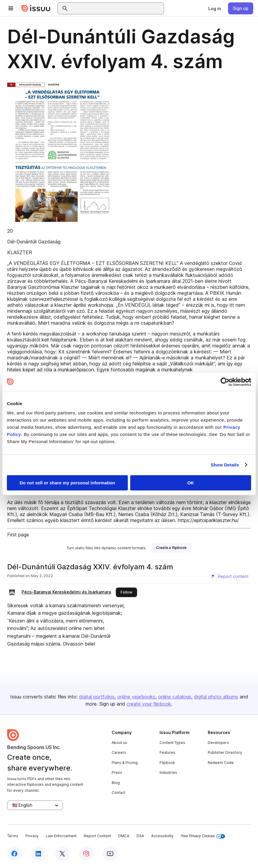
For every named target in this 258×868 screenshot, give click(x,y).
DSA (140, 836)
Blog (116, 783)
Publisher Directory (225, 752)
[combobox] (116, 8)
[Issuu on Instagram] (86, 854)
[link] (215, 8)
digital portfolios (97, 697)
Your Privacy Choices (203, 836)
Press (117, 772)
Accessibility (162, 836)
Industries (168, 772)
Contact (119, 793)
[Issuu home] (36, 8)
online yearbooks (136, 697)
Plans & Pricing (125, 763)
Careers (119, 752)
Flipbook (167, 763)
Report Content (97, 836)
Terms (13, 836)
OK (191, 483)
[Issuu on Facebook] (14, 854)
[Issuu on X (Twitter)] (62, 854)
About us (119, 743)
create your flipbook (149, 704)
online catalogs (175, 697)
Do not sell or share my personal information (67, 483)
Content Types (172, 743)
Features (167, 752)
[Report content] (230, 576)
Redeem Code (221, 763)
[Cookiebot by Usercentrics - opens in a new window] (225, 382)
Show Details (225, 465)
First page (18, 535)
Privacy (32, 836)
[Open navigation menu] (11, 8)
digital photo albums (216, 697)
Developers (218, 743)
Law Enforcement (61, 836)
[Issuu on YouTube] (110, 854)
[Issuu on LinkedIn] (38, 854)
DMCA (124, 836)
